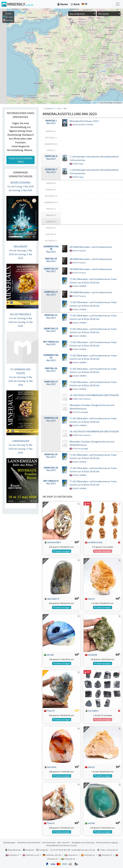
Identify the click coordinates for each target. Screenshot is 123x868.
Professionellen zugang (107, 842)
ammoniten (52, 542)
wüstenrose (94, 542)
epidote (91, 654)
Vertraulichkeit (49, 842)
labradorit (52, 598)
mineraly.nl (105, 855)
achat (49, 654)
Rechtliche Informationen (29, 842)
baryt (90, 598)
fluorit (49, 710)
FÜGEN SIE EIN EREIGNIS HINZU (20, 160)
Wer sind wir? (64, 842)
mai (66, 108)
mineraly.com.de (52, 855)
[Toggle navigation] (118, 4)
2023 (59, 108)
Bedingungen (9, 842)
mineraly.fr (13, 855)
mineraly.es (88, 855)
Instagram (42, 850)
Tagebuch (49, 108)
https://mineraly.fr (109, 850)
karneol (50, 767)
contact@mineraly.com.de (83, 850)
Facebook (29, 850)
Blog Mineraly (13, 850)
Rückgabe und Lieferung (83, 842)
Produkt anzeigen (62, 551)
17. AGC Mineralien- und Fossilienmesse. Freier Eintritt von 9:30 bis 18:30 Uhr (93, 282)
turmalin (92, 710)
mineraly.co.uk (31, 855)
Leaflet (94, 103)
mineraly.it (71, 855)
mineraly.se (68, 859)
